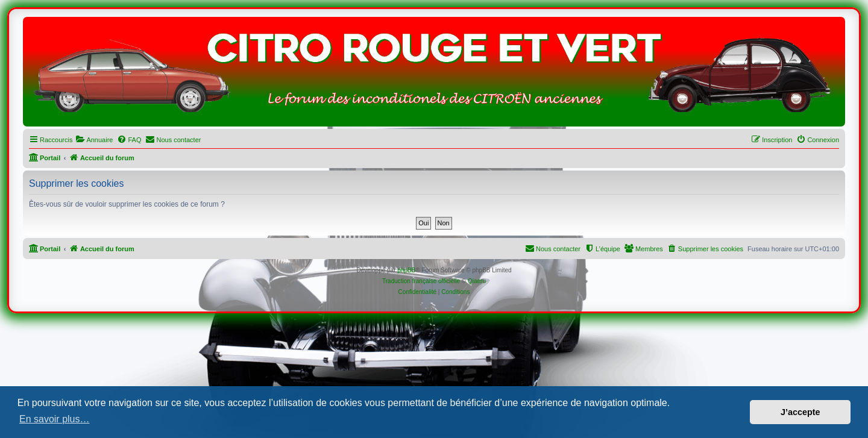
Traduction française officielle (421, 281)
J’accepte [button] (800, 412)
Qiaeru (477, 281)
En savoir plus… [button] (55, 419)
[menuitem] (94, 140)
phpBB (406, 270)
